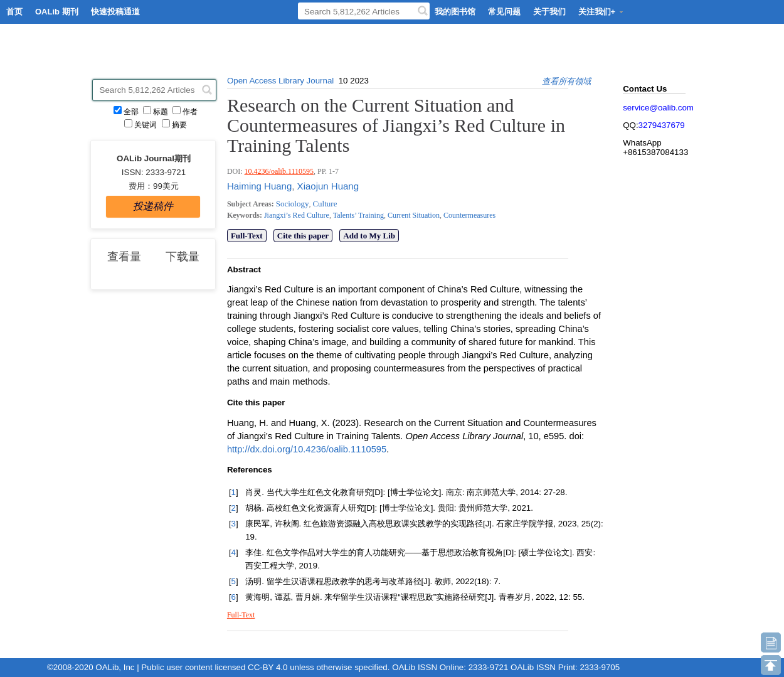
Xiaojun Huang (326, 186)
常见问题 (504, 12)
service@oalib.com (658, 108)
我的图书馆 (455, 12)
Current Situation (413, 215)
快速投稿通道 (115, 12)
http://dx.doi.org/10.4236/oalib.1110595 (307, 449)
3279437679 (662, 125)
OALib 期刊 (57, 12)
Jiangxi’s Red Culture (297, 215)
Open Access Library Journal (280, 81)
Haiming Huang (259, 186)
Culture (325, 204)
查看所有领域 (566, 81)
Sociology (293, 204)
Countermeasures (469, 215)
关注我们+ (601, 12)
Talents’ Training (358, 215)
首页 (14, 12)
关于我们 (549, 12)
